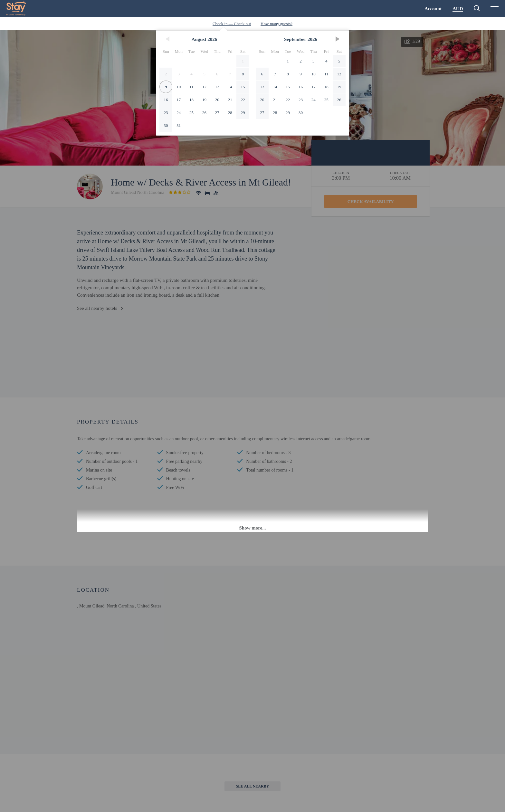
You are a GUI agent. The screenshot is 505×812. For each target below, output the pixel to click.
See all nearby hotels (97, 308)
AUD (458, 9)
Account (433, 9)
